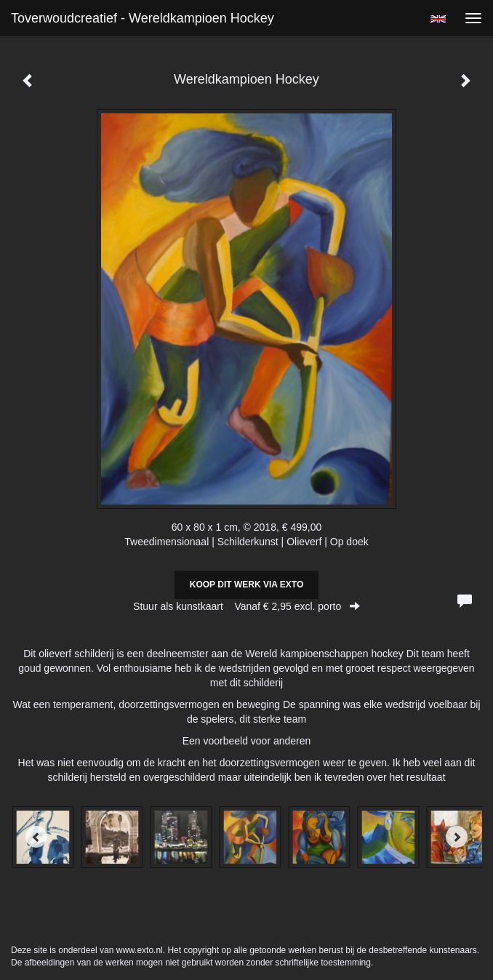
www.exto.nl (140, 950)
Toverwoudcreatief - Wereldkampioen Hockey (143, 18)
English (438, 19)
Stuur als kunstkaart (246, 606)
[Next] (457, 837)
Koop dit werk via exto (246, 585)
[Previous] (36, 837)
